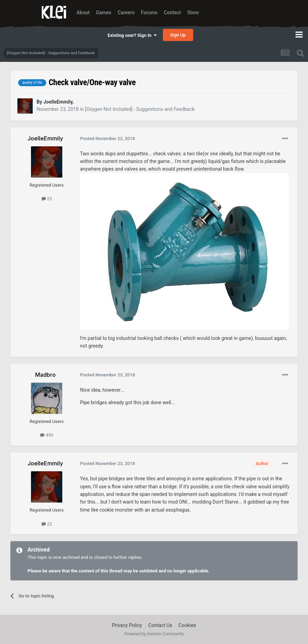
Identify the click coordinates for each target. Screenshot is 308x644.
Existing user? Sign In (132, 35)
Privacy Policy (127, 625)
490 (47, 435)
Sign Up (178, 35)
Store (193, 13)
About (83, 13)
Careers (126, 13)
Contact (172, 13)
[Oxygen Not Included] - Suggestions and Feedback (140, 109)
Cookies (187, 625)
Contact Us (160, 625)
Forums (149, 13)
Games (104, 13)
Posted (108, 138)
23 (47, 199)
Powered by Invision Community (154, 634)
